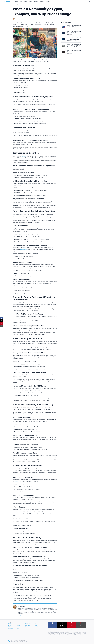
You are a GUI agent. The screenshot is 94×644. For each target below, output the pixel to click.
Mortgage (18, 625)
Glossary (14, 5)
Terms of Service (76, 641)
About (36, 624)
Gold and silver (24, 249)
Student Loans (28, 625)
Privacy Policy (83, 641)
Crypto (26, 627)
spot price (15, 318)
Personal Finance (28, 624)
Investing (18, 627)
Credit (9, 624)
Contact (36, 625)
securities (24, 156)
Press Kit (36, 627)
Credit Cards (11, 628)
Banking (10, 625)
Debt (9, 627)
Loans (18, 628)
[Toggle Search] (89, 1)
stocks (16, 481)
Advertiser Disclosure (78, 5)
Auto (18, 624)
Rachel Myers (18, 18)
